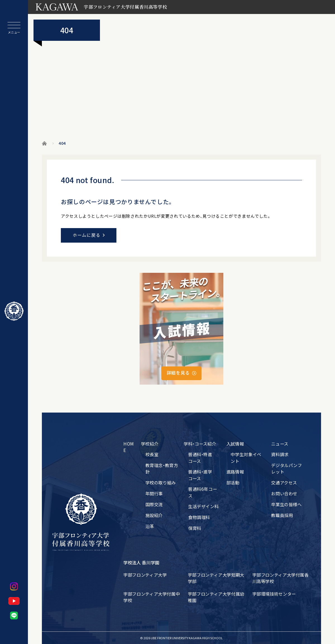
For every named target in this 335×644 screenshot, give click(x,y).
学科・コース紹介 (200, 444)
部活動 (233, 482)
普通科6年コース (203, 492)
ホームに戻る (87, 235)
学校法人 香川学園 (141, 562)
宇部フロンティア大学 (145, 575)
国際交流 (154, 504)
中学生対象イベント (246, 457)
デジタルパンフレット (286, 468)
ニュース (280, 444)
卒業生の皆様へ (286, 504)
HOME (129, 447)
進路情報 (235, 472)
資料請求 (280, 454)
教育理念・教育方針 (162, 468)
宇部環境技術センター (274, 594)
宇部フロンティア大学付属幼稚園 (216, 597)
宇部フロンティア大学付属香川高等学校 (281, 578)
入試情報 (235, 444)
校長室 (152, 454)
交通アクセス (284, 482)
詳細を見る (178, 373)
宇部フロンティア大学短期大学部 (216, 578)
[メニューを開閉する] (14, 28)
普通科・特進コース (200, 457)
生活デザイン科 (203, 506)
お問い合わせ (284, 493)
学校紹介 (150, 444)
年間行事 (154, 493)
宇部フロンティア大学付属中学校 (152, 597)
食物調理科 (199, 517)
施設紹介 (154, 515)
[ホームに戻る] (14, 311)
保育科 (195, 528)
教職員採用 (282, 515)
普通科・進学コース (200, 475)
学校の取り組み (161, 482)
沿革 (150, 526)
